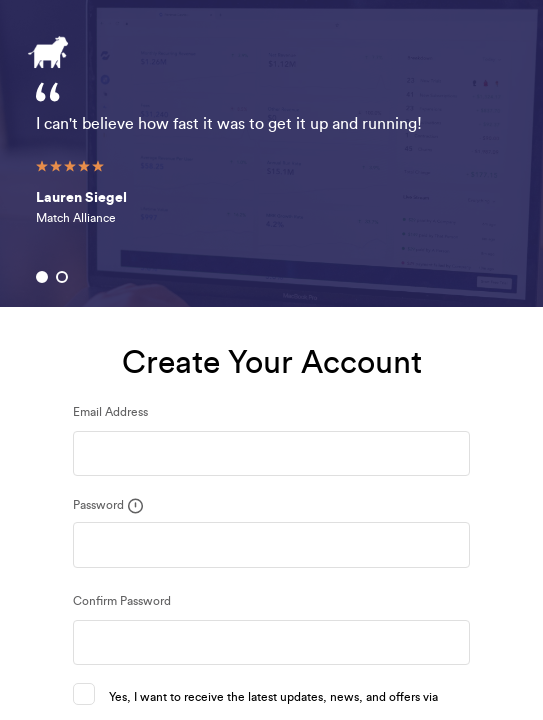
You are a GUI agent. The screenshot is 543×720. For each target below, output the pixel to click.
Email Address (110, 412)
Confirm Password (122, 601)
